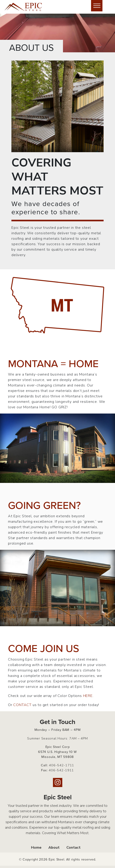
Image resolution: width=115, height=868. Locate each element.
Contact (73, 848)
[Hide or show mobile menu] (97, 6)
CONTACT (22, 705)
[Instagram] (58, 782)
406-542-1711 (61, 765)
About (54, 848)
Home (36, 848)
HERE (88, 696)
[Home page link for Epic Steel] (26, 7)
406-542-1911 (61, 770)
